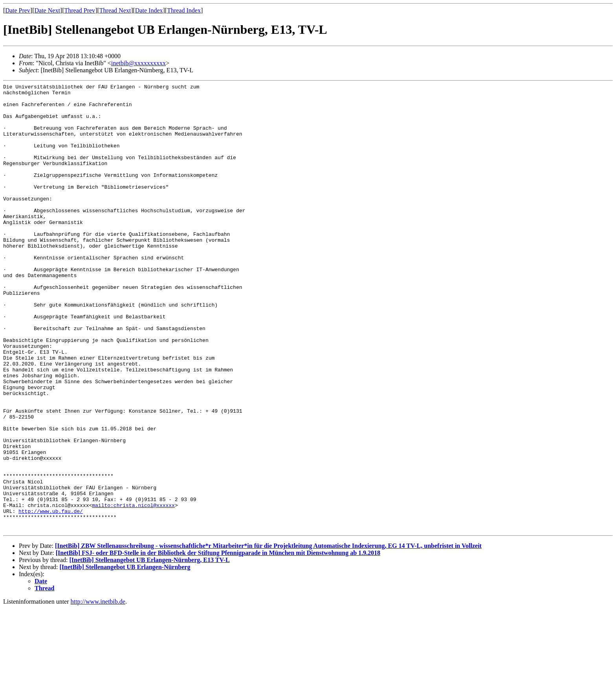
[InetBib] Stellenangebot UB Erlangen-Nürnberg (125, 657)
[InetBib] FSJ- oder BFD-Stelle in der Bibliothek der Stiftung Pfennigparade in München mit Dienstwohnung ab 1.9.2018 (218, 642)
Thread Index (184, 10)
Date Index (149, 10)
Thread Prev (80, 10)
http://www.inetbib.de (98, 691)
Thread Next (115, 10)
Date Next (47, 10)
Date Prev (18, 10)
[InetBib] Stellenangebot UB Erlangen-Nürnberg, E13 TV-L (149, 649)
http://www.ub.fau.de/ (51, 597)
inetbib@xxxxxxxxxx (138, 63)
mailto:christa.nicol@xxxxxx (133, 590)
